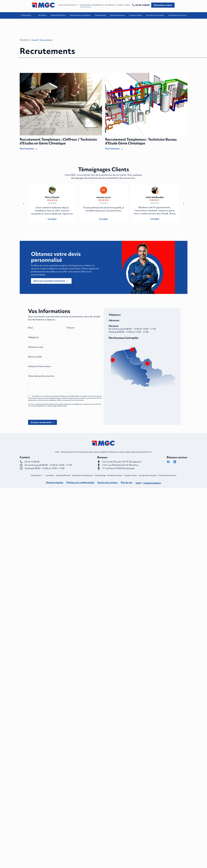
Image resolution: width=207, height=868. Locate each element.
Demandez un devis (163, 5)
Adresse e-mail (36, 346)
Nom (31, 327)
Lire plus (52, 218)
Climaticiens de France (177, 15)
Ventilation (42, 15)
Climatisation (26, 15)
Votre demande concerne (41, 375)
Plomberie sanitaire (117, 15)
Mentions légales (55, 482)
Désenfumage (100, 15)
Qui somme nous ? (71, 5)
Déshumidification (58, 15)
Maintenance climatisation (80, 15)
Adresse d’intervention (40, 365)
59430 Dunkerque (118, 468)
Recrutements (86, 5)
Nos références (110, 5)
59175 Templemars (122, 461)
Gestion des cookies (108, 482)
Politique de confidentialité (80, 482)
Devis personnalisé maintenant (51, 280)
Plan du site (127, 482)
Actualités (120, 5)
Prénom (71, 327)
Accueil (61, 5)
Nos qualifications (98, 5)
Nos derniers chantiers (155, 15)
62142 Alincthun (120, 464)
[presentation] (47, 417)
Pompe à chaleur (136, 15)
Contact (127, 5)
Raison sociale (35, 356)
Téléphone (33, 337)
